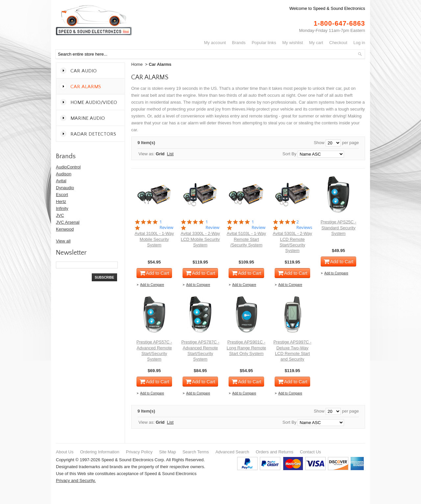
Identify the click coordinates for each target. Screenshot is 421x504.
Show (319, 143)
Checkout (338, 43)
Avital (61, 181)
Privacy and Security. (76, 480)
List (170, 154)
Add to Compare (152, 285)
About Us (65, 452)
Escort (62, 195)
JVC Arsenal (68, 222)
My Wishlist (293, 43)
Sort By (290, 154)
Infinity (62, 208)
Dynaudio (65, 188)
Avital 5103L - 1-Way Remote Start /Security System (246, 239)
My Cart (316, 43)
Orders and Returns (275, 452)
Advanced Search (232, 452)
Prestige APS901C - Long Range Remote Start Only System (246, 348)
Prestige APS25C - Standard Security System (338, 228)
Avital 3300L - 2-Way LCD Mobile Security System (200, 239)
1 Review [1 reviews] (166, 225)
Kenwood (65, 229)
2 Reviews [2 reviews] (304, 225)
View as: (147, 154)
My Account (215, 43)
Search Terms (196, 452)
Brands (239, 43)
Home (137, 64)
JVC (60, 215)
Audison (64, 174)
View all (63, 241)
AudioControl (68, 167)
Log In (359, 43)
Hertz (61, 202)
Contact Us (310, 452)
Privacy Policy (139, 452)
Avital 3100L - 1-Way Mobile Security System (154, 239)
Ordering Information (99, 452)
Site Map (168, 452)
